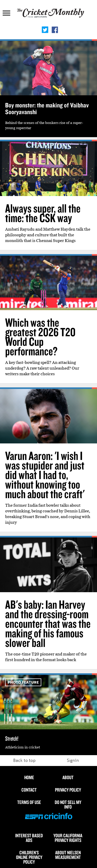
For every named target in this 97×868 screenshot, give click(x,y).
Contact (29, 790)
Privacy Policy (68, 790)
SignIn (73, 760)
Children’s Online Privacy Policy (29, 857)
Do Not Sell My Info (68, 804)
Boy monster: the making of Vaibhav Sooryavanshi (47, 108)
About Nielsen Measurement (68, 855)
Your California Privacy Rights (68, 838)
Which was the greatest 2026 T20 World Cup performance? (40, 337)
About (68, 777)
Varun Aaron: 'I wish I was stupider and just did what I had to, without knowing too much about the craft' (45, 475)
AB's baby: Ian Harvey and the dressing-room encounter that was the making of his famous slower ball (48, 623)
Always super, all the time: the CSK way (43, 213)
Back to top (24, 760)
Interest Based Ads (29, 838)
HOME (29, 777)
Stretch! (12, 738)
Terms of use (29, 802)
